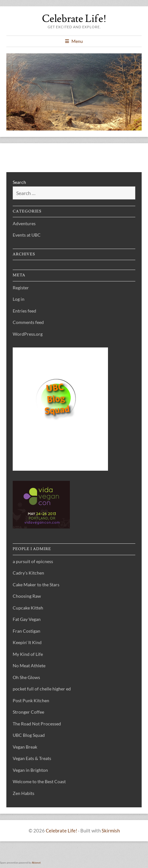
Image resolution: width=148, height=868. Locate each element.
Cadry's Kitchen (28, 573)
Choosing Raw (27, 596)
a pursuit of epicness (33, 561)
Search (19, 182)
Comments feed (28, 322)
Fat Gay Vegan (27, 619)
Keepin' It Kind (27, 642)
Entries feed (24, 311)
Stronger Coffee (28, 712)
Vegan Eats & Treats (32, 758)
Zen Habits (24, 793)
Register (21, 288)
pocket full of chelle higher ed (42, 689)
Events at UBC (27, 235)
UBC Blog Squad (29, 735)
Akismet (36, 863)
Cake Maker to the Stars (36, 585)
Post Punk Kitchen (31, 700)
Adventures (24, 223)
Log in (19, 299)
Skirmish (111, 831)
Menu (77, 41)
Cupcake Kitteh (28, 608)
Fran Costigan (27, 631)
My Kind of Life (28, 654)
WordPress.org (28, 334)
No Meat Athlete (29, 666)
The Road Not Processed (37, 724)
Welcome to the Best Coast (39, 781)
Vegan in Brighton (30, 770)
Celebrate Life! (74, 19)
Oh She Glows (26, 677)
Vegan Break (25, 747)
